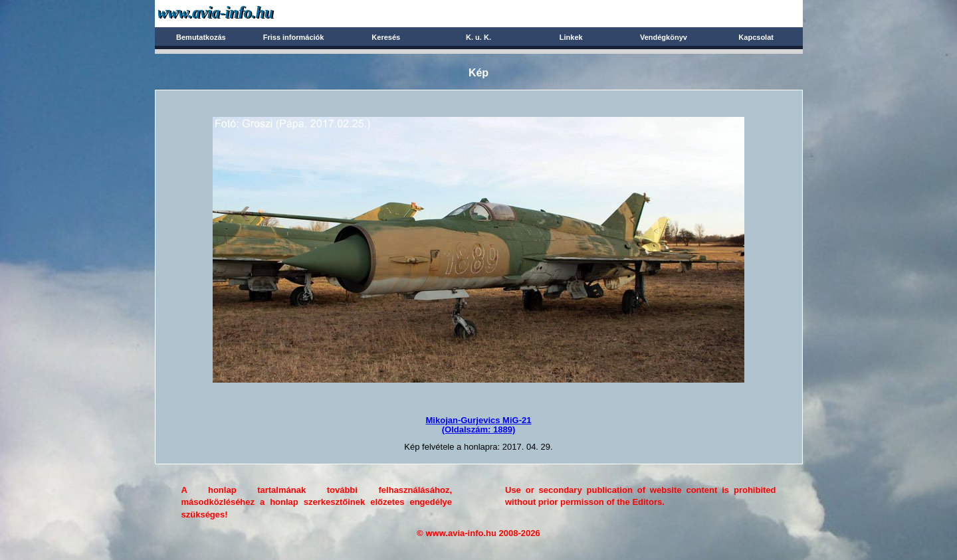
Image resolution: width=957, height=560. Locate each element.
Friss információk (294, 37)
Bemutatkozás (201, 37)
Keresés (386, 37)
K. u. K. (478, 37)
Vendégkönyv (664, 37)
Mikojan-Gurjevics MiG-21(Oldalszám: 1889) (479, 425)
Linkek (571, 37)
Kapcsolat (756, 37)
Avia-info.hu (239, 13)
